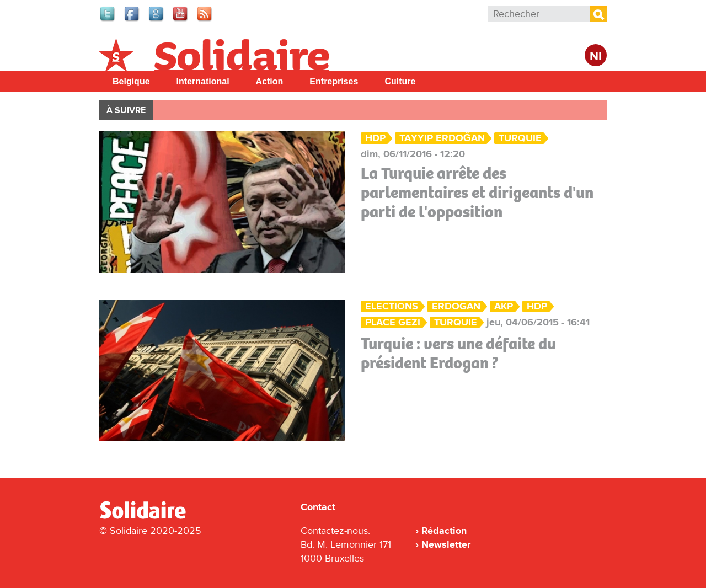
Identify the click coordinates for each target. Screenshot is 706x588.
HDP (375, 138)
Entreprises (334, 81)
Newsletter (446, 544)
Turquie (520, 138)
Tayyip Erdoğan (442, 138)
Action (270, 81)
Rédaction (444, 531)
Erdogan (456, 306)
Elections (392, 306)
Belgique (131, 81)
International (203, 81)
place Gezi (393, 322)
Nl (596, 57)
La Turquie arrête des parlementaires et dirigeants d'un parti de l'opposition (477, 193)
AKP (504, 306)
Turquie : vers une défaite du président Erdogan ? (458, 353)
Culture (400, 81)
